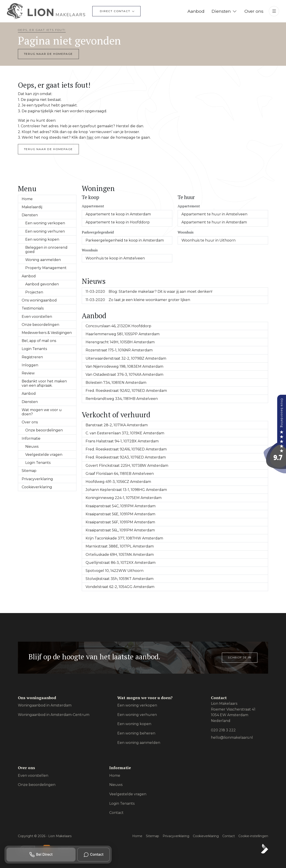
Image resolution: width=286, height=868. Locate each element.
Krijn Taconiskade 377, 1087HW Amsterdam (124, 538)
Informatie (31, 438)
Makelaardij (32, 207)
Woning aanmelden (43, 260)
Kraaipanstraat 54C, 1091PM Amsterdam (121, 506)
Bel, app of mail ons (39, 341)
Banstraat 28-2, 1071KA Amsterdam (117, 425)
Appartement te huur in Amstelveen (214, 214)
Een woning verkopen (45, 223)
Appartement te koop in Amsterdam (118, 214)
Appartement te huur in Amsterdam (214, 222)
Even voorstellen (37, 317)
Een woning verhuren (45, 231)
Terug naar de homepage (48, 54)
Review (28, 373)
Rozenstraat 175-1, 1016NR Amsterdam (119, 350)
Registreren (32, 357)
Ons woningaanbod (39, 300)
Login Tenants (34, 349)
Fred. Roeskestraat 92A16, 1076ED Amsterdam (126, 449)
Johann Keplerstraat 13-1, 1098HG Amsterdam (126, 490)
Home (27, 199)
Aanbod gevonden (42, 284)
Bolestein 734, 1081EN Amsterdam (116, 383)
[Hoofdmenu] (274, 11)
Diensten (30, 215)
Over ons (30, 422)
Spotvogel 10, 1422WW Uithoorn (115, 571)
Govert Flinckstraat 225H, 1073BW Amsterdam (127, 466)
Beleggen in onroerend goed (46, 250)
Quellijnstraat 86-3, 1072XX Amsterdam (121, 563)
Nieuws (32, 447)
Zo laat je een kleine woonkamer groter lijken (138, 300)
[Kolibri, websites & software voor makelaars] (265, 849)
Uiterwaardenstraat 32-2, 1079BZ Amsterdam (126, 358)
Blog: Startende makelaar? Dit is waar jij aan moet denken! (149, 292)
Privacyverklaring (37, 479)
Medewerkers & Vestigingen (47, 333)
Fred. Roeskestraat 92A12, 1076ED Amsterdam (126, 391)
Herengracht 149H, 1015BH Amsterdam (120, 342)
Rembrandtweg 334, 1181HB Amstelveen (122, 399)
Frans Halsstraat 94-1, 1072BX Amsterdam (122, 441)
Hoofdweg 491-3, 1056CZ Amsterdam (118, 482)
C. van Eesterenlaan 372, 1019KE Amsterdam (125, 433)
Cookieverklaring (37, 487)
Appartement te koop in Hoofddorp (118, 222)
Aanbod (29, 276)
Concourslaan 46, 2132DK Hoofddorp (118, 326)
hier (90, 137)
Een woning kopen (42, 239)
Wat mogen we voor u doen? (42, 412)
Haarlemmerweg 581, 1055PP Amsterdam (123, 334)
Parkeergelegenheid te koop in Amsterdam (125, 240)
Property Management (46, 268)
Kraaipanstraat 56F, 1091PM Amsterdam (120, 522)
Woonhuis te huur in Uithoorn (208, 240)
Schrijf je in (240, 657)
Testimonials (33, 308)
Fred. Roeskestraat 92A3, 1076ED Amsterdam (126, 457)
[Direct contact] (116, 11)
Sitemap (29, 471)
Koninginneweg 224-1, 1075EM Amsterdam (124, 498)
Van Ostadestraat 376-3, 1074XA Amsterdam (124, 375)
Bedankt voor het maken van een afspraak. (44, 383)
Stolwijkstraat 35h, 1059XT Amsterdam (120, 579)
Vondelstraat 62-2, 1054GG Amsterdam (120, 587)
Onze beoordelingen (40, 325)
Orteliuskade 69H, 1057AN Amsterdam (120, 555)
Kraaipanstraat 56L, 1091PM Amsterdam (120, 530)
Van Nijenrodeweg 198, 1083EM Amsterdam (124, 366)
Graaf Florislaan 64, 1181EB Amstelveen (120, 474)
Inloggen (30, 365)
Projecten (34, 292)
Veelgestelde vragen (44, 455)
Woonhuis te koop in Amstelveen (115, 258)
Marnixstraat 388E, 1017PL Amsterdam (120, 546)
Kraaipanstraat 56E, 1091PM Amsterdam (120, 514)
